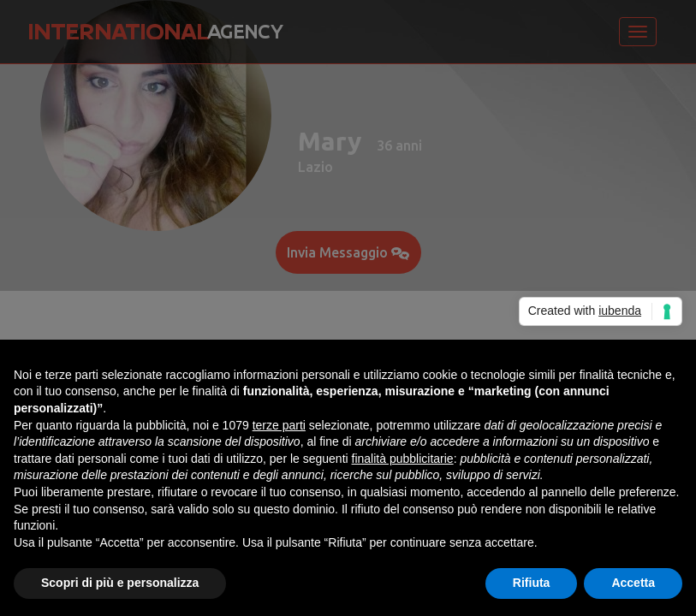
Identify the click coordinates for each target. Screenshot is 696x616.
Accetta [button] (633, 583)
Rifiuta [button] (532, 583)
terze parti (279, 425)
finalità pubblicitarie (403, 459)
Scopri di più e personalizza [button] (120, 583)
